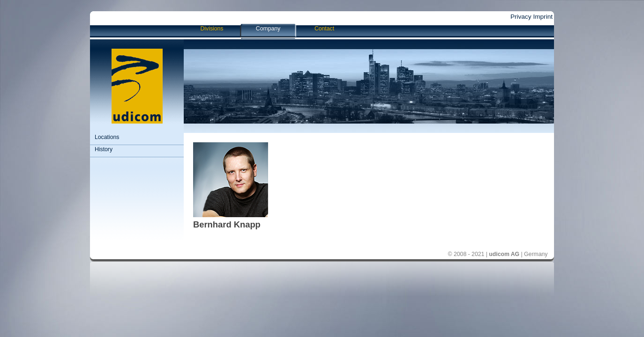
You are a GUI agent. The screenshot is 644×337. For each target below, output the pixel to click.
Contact (324, 29)
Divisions (212, 29)
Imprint (543, 17)
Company (268, 29)
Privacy (521, 17)
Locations (107, 137)
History (104, 149)
